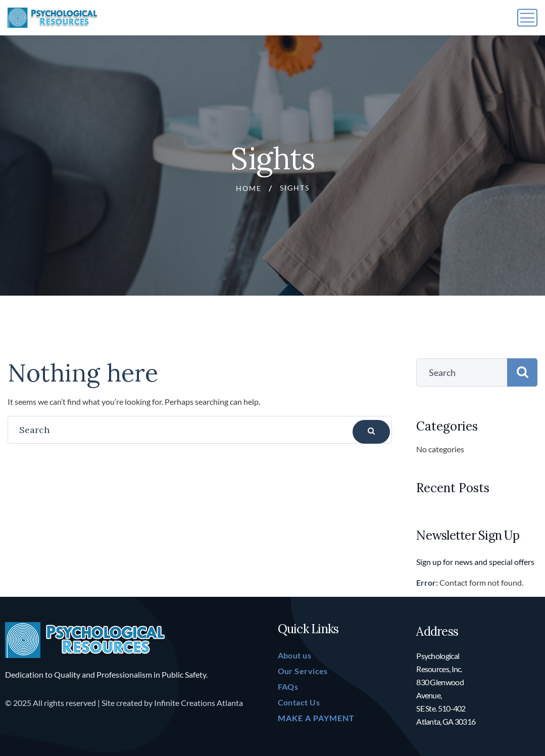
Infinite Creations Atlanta (199, 703)
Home (249, 188)
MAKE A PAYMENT (316, 718)
